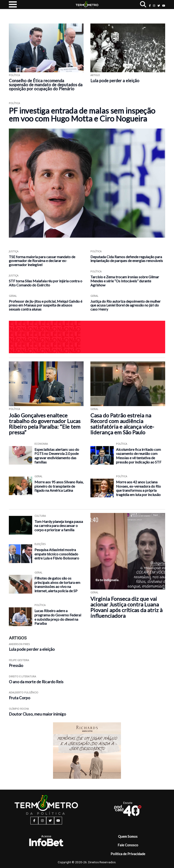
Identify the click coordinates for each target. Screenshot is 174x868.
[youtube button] (164, 6)
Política (14, 75)
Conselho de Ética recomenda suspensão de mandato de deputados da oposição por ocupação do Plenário (46, 85)
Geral (13, 296)
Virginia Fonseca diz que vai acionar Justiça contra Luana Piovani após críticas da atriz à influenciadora (126, 607)
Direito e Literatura (22, 676)
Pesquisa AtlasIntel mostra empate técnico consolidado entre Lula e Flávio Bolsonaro (57, 554)
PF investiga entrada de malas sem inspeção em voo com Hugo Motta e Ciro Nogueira (82, 115)
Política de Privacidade (128, 854)
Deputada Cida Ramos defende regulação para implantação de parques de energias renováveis (127, 259)
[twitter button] (159, 6)
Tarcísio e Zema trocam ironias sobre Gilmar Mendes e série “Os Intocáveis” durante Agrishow (125, 281)
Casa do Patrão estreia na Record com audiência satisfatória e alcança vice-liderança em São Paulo (122, 424)
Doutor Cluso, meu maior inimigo (37, 714)
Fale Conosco (128, 845)
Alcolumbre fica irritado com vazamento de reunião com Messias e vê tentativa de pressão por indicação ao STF (139, 456)
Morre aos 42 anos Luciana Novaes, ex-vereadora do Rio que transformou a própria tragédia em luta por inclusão (138, 488)
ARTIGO (95, 75)
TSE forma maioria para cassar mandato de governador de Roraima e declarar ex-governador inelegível (42, 261)
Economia (41, 444)
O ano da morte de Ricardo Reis (36, 682)
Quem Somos (128, 836)
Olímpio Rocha (19, 709)
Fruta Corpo (19, 698)
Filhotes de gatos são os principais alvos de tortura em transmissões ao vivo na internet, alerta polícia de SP (57, 584)
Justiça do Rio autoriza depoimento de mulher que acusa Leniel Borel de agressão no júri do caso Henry (126, 305)
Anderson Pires (19, 644)
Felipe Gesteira (19, 660)
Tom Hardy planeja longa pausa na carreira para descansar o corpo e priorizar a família (59, 526)
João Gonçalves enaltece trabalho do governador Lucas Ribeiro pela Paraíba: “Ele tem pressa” (45, 424)
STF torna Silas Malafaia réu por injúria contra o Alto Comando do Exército (46, 283)
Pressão (16, 666)
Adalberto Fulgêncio (24, 692)
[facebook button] (150, 6)
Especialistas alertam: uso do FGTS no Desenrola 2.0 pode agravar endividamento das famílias (57, 456)
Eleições (40, 544)
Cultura (40, 516)
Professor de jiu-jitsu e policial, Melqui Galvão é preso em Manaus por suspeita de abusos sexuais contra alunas (46, 305)
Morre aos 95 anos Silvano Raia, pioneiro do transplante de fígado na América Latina (59, 486)
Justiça (14, 251)
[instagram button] (154, 6)
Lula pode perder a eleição (115, 81)
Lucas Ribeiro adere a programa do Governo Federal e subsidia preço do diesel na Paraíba (58, 617)
